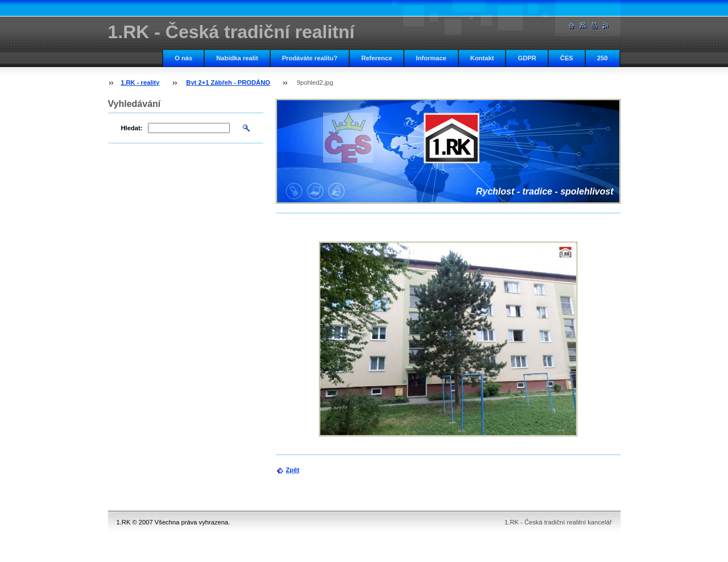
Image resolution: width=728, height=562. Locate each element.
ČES (567, 58)
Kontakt (482, 58)
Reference (377, 58)
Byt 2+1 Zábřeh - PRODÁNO (228, 82)
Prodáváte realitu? (310, 58)
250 (603, 58)
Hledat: (132, 128)
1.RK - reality (140, 82)
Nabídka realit (237, 58)
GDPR (527, 58)
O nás (183, 58)
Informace (431, 58)
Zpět (293, 470)
